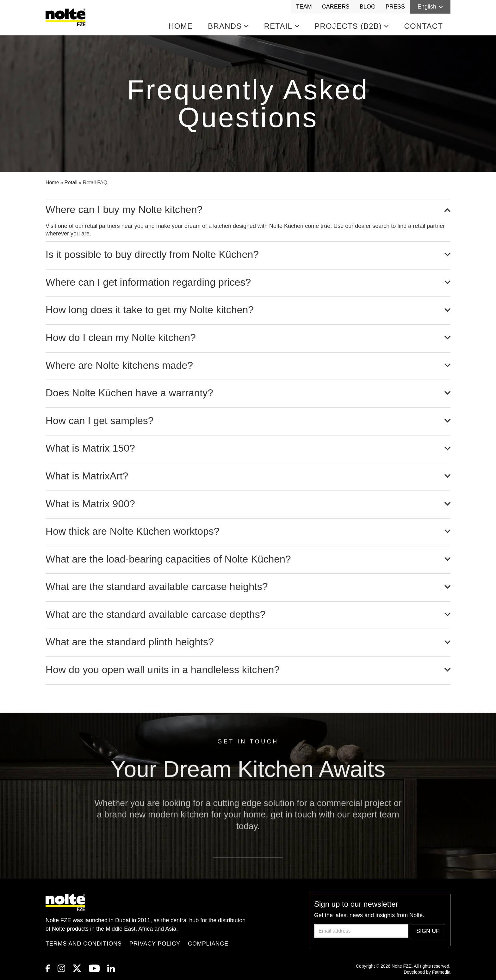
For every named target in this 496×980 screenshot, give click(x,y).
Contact (423, 26)
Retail (282, 26)
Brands (228, 26)
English (430, 7)
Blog (368, 7)
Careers (336, 7)
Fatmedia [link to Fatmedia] (441, 972)
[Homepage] (67, 17)
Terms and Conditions (84, 944)
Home (180, 26)
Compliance (208, 944)
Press (395, 7)
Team (304, 7)
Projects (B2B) (352, 26)
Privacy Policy (155, 944)
